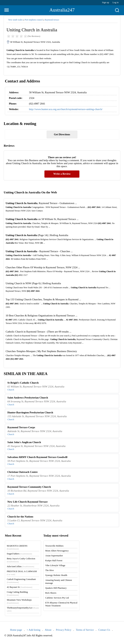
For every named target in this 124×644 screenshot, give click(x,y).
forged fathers (19, 554)
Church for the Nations (20, 517)
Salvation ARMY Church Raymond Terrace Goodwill (37, 457)
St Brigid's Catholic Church (23, 383)
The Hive (50, 570)
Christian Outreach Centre (22, 472)
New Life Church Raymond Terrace (27, 502)
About (48, 630)
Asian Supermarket (54, 556)
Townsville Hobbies (54, 546)
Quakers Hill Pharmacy (56, 588)
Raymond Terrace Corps (21, 427)
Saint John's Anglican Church (24, 442)
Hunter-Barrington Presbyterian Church (30, 412)
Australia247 (62, 10)
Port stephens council (34, 20)
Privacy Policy (64, 630)
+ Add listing (33, 630)
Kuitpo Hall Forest (54, 560)
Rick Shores (51, 593)
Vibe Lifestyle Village (55, 565)
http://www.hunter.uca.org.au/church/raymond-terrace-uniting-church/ (66, 109)
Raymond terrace (52, 20)
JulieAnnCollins (20, 566)
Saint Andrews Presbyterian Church (28, 398)
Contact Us (104, 630)
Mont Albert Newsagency (57, 551)
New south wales (15, 20)
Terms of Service (85, 630)
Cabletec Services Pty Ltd (57, 598)
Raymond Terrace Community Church (29, 487)
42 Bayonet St (20, 587)
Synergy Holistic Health (56, 575)
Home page (16, 630)
